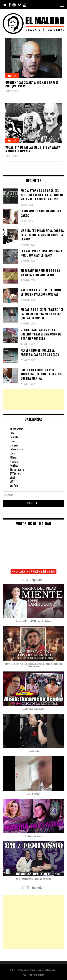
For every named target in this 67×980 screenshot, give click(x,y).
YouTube (14, 486)
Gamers (14, 445)
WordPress (39, 974)
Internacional (17, 449)
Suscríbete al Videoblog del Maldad (33, 571)
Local (13, 453)
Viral (12, 477)
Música (12, 75)
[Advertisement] (33, 400)
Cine (12, 433)
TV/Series (15, 473)
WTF (12, 482)
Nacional (14, 461)
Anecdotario (16, 429)
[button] (38, 580)
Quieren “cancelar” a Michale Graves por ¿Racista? (32, 84)
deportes (15, 437)
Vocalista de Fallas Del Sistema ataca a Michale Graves (33, 149)
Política (14, 465)
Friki (12, 441)
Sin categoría (17, 470)
